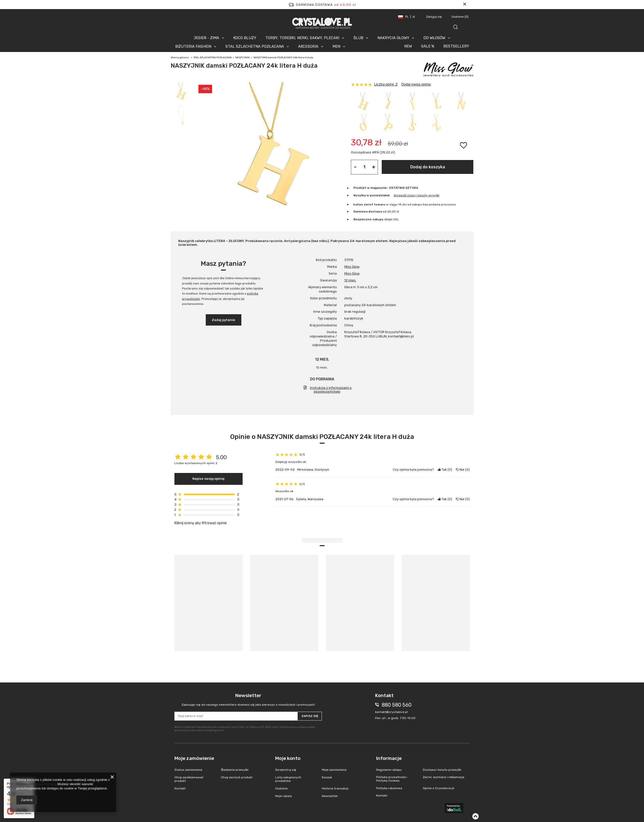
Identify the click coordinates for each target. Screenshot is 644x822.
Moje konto (288, 758)
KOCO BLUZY (245, 38)
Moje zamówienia (334, 770)
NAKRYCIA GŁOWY (393, 38)
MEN (336, 46)
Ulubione (460, 17)
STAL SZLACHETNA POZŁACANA (255, 46)
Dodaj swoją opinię (416, 84)
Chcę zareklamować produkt (189, 779)
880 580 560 (397, 705)
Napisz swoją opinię (209, 479)
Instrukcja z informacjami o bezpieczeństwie (331, 390)
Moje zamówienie (194, 758)
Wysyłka (360, 195)
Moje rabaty (284, 796)
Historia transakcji (335, 788)
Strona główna (180, 58)
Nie (463, 470)
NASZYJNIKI (243, 58)
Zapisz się (310, 716)
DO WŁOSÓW (434, 38)
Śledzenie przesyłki (235, 770)
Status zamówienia (188, 770)
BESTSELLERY (456, 46)
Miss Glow (352, 267)
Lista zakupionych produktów (288, 779)
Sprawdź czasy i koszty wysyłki (416, 195)
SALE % (428, 46)
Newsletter (248, 700)
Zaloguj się (434, 17)
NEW (408, 46)
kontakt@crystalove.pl (391, 712)
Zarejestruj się (286, 770)
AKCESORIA (308, 46)
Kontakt (180, 788)
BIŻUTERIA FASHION (193, 46)
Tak (445, 470)
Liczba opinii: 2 (386, 85)
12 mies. (350, 280)
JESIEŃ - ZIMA (206, 38)
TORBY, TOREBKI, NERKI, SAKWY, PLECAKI (302, 38)
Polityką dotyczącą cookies (36, 784)
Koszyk (327, 777)
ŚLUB (358, 38)
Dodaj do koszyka (428, 167)
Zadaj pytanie (223, 320)
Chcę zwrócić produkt (237, 777)
